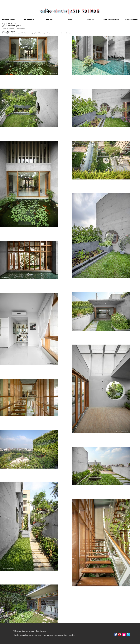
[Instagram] (124, 634)
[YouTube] (120, 634)
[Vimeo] (128, 634)
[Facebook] (115, 634)
